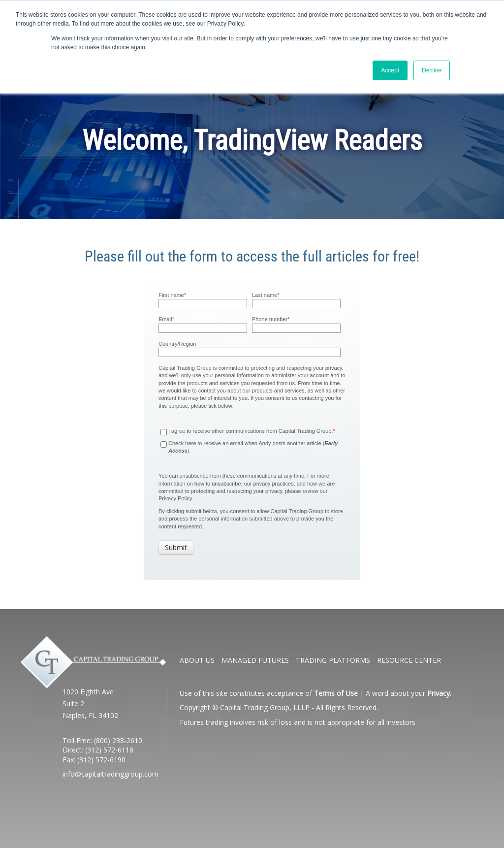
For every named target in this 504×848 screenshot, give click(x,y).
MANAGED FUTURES (255, 660)
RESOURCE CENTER (409, 660)
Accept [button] (390, 70)
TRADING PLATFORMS (333, 660)
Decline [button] (432, 70)
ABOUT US (197, 660)
